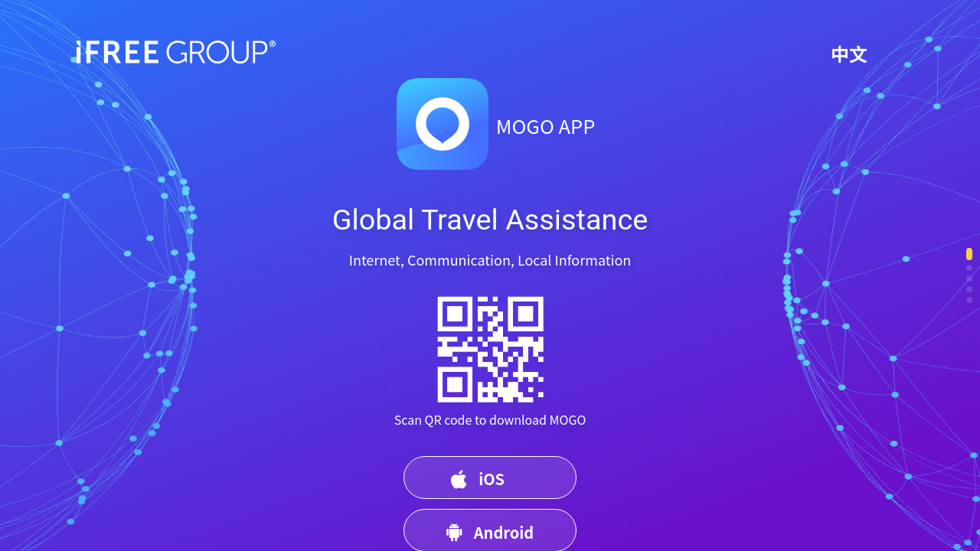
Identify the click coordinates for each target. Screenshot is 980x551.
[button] (969, 254)
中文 (849, 53)
